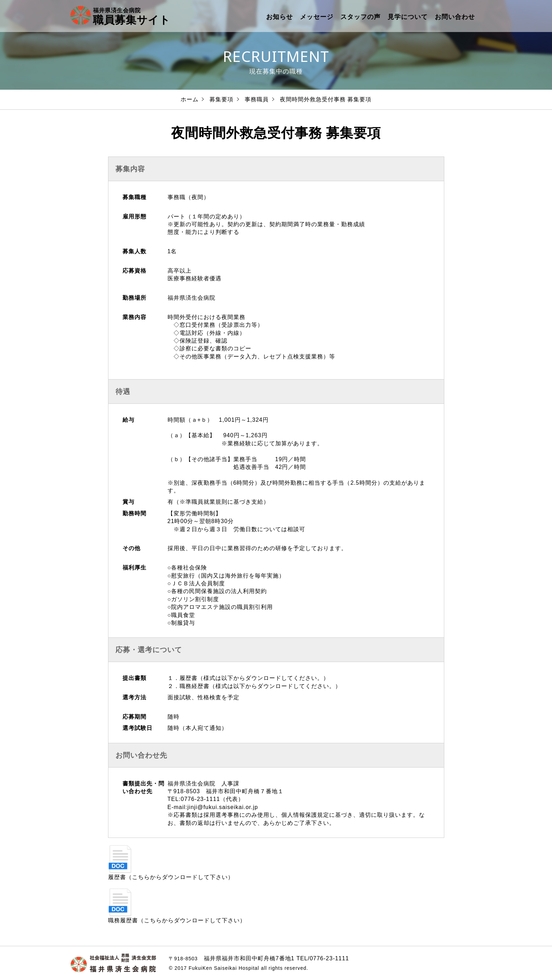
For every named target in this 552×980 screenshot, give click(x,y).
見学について (408, 17)
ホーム (190, 99)
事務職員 (257, 99)
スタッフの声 (360, 17)
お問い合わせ (455, 17)
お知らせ (280, 17)
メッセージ (317, 17)
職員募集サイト (132, 16)
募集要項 (221, 99)
